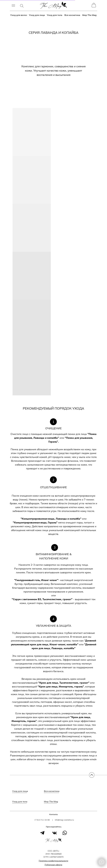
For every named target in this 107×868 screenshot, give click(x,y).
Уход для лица (37, 15)
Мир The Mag (89, 15)
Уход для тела (55, 15)
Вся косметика (72, 15)
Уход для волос (19, 15)
